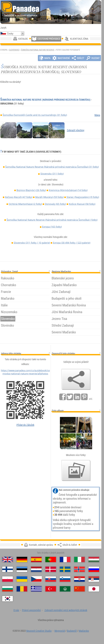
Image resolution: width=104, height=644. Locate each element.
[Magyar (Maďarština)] (94, 559)
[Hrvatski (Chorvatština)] (79, 579)
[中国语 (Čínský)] (79, 589)
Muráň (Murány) (49, 197)
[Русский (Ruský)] (94, 569)
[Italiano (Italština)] (79, 559)
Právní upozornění (31, 610)
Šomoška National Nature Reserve (38, 50)
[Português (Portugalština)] (51, 559)
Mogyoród (60, 631)
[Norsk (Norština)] (79, 569)
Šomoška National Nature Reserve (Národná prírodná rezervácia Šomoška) (45, 100)
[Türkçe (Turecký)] (51, 589)
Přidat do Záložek (25, 425)
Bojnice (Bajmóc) (31, 190)
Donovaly (55, 204)
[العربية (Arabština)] (65, 589)
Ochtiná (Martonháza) (25, 204)
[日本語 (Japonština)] (94, 589)
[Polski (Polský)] (8, 579)
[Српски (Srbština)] (94, 579)
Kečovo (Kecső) (19, 197)
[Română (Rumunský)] (22, 589)
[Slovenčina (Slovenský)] (51, 579)
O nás (16, 610)
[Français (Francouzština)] (65, 559)
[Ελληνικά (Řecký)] (36, 589)
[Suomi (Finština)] (8, 569)
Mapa (97, 115)
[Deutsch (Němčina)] (22, 559)
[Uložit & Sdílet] (76, 379)
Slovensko (14, 50)
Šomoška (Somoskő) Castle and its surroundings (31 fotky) (35, 115)
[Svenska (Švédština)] (65, 569)
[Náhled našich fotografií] (76, 471)
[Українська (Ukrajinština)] (22, 579)
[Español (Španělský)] (36, 559)
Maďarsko (84, 631)
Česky (10, 34)
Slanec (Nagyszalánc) (83, 197)
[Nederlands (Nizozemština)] (36, 569)
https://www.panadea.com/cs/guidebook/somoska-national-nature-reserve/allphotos (25, 372)
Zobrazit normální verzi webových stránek (66, 610)
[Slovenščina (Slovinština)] (65, 579)
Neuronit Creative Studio (39, 631)
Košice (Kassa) (82, 204)
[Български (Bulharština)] (8, 589)
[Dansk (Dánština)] (51, 569)
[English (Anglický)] (8, 559)
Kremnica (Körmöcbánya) (68, 190)
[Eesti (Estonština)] (22, 569)
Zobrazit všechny (76, 130)
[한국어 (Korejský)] (8, 599)
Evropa (52, 227)
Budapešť (72, 631)
